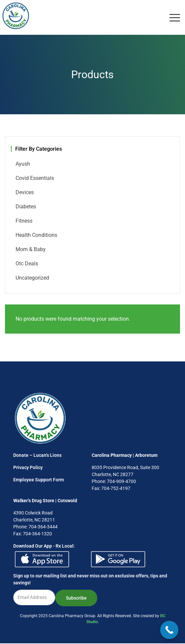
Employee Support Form (39, 480)
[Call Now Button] (169, 630)
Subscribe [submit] (76, 598)
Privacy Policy (28, 467)
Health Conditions (36, 235)
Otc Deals (27, 264)
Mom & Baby (31, 249)
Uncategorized (32, 278)
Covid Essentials (35, 178)
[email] (34, 597)
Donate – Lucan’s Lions (37, 455)
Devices (25, 192)
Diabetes (26, 207)
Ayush (23, 164)
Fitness (24, 221)
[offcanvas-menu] (175, 18)
